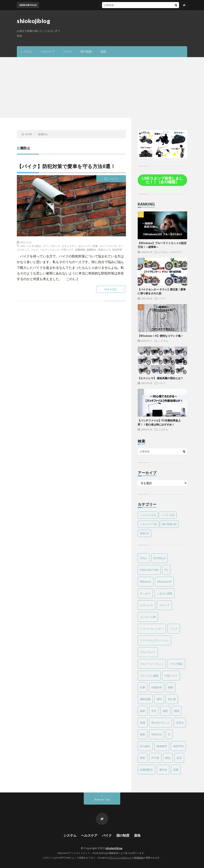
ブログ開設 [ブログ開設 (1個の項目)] (176, 664)
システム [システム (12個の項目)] (148, 515)
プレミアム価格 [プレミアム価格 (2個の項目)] (149, 676)
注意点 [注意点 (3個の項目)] (180, 723)
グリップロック (52, 246)
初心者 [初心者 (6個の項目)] (172, 699)
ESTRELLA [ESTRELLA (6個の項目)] (159, 558)
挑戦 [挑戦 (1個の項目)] (177, 711)
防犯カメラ (104, 250)
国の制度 (86, 52)
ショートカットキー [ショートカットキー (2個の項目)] (152, 629)
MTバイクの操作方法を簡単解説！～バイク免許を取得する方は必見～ (114, 5)
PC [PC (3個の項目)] (166, 570)
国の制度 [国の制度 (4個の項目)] (169, 524)
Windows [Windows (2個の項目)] (145, 582)
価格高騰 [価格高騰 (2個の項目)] (145, 699)
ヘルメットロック (50, 250)
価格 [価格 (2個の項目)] (171, 687)
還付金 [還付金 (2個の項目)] (163, 770)
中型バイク (67, 250)
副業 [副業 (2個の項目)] (143, 711)
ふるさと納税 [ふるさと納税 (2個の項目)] (164, 593)
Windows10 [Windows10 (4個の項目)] (164, 582)
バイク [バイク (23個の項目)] (168, 515)
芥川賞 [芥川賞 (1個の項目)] (155, 758)
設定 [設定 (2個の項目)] (179, 758)
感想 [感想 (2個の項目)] (165, 711)
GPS (23, 246)
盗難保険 (80, 250)
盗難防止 (92, 250)
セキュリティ (69, 246)
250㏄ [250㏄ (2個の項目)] (144, 558)
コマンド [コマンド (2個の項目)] (164, 605)
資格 (103, 52)
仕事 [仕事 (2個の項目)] (143, 687)
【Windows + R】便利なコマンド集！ (161, 336)
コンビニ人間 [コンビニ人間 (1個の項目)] (148, 617)
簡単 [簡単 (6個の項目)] (143, 758)
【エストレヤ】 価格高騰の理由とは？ (160, 378)
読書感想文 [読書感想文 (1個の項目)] (147, 770)
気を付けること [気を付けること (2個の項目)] (161, 723)
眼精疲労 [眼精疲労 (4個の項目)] (162, 746)
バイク (68, 52)
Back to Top (102, 799)
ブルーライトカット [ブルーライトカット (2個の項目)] (152, 664)
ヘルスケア (48, 52)
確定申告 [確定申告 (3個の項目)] (178, 746)
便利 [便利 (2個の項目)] (159, 699)
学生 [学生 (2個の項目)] (154, 711)
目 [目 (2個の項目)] (169, 734)
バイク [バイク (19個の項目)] (174, 629)
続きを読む (111, 289)
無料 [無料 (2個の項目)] (143, 734)
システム (27, 52)
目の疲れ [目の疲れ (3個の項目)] (145, 746)
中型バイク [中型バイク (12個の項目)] (171, 676)
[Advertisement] (102, 87)
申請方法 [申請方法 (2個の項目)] (157, 734)
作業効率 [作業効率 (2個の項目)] (157, 687)
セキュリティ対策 (88, 246)
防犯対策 (117, 250)
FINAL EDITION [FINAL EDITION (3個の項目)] (149, 570)
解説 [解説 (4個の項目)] (168, 758)
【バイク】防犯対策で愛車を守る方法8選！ (66, 166)
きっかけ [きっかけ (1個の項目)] (145, 593)
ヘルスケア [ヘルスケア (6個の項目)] (148, 524)
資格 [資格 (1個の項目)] (144, 533)
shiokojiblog (33, 21)
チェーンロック (108, 246)
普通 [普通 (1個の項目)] (143, 723)
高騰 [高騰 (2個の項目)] (176, 770)
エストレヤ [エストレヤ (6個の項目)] (147, 605)
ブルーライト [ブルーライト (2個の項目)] (148, 652)
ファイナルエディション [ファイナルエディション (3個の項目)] (154, 640)
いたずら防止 (34, 246)
